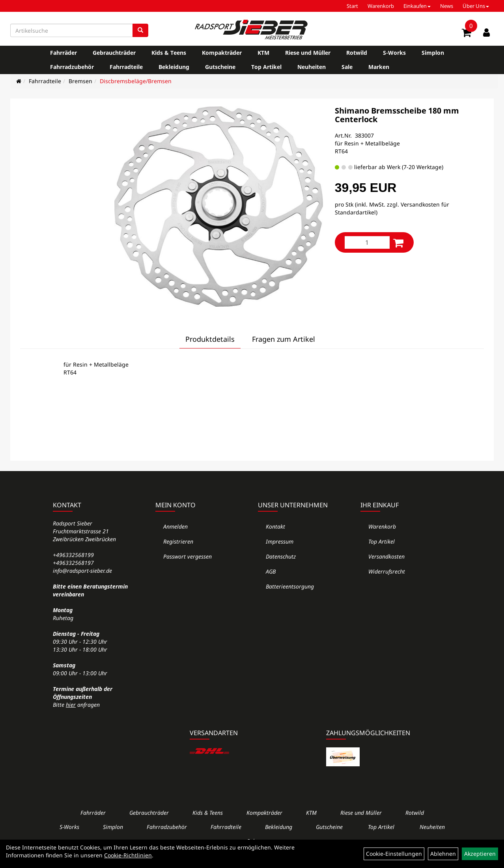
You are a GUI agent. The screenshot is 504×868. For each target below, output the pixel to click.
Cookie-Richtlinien (128, 855)
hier (71, 705)
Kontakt (275, 526)
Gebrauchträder (114, 53)
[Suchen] (140, 30)
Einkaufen (417, 6)
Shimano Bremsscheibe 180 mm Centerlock (397, 115)
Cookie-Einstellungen (394, 854)
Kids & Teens (169, 53)
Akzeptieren (480, 854)
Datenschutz (281, 556)
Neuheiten (312, 67)
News (447, 6)
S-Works (394, 53)
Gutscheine (220, 67)
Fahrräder (63, 53)
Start (352, 6)
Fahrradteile (126, 67)
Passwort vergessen (188, 556)
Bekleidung (174, 67)
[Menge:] (367, 242)
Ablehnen (443, 854)
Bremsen (80, 81)
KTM (263, 53)
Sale (347, 67)
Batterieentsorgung (290, 586)
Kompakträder (222, 53)
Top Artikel (266, 67)
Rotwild (357, 53)
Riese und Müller (308, 53)
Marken (379, 67)
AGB (271, 571)
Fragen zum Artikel (284, 339)
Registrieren (178, 541)
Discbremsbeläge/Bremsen (136, 81)
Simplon (433, 53)
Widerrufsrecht (387, 571)
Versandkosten (386, 556)
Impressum (280, 541)
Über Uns (476, 6)
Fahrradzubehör (72, 67)
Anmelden (175, 526)
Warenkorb (381, 6)
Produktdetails (210, 339)
